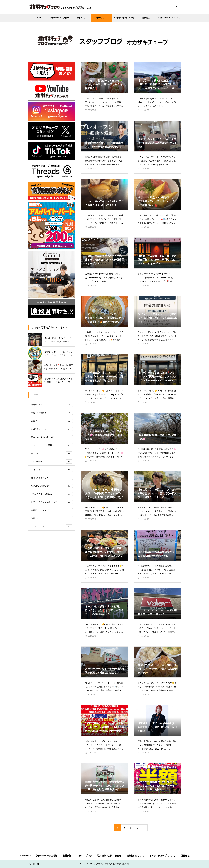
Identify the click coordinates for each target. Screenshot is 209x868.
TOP (39, 18)
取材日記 (81, 18)
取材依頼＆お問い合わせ (124, 18)
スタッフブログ (102, 18)
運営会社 (185, 856)
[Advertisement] (52, 556)
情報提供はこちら (135, 856)
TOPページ (25, 856)
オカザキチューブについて (168, 18)
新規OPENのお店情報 (60, 18)
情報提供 (146, 18)
